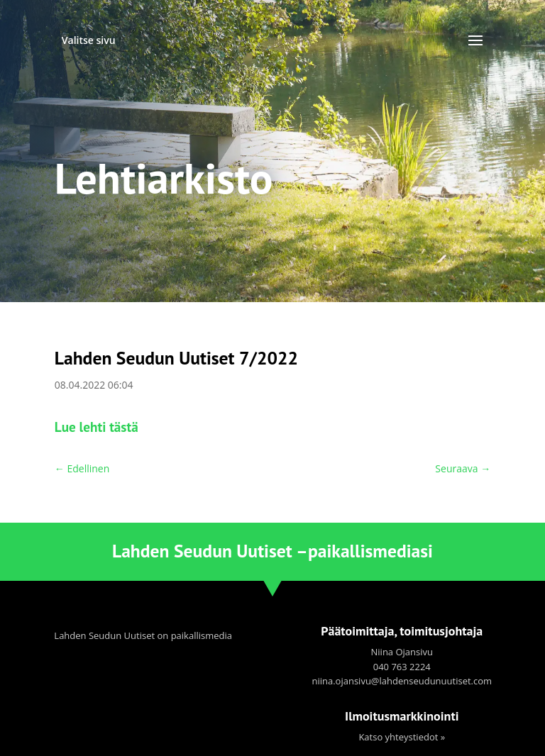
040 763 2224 (402, 667)
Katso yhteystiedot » (402, 737)
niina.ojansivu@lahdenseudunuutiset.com (402, 681)
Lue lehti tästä (97, 427)
